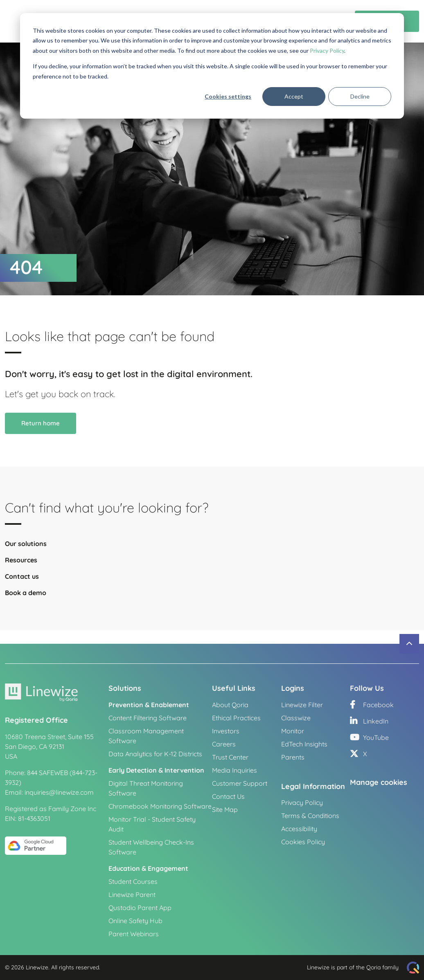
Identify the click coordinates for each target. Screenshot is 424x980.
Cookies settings (228, 96)
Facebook (372, 705)
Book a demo (26, 597)
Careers (224, 744)
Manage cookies (379, 782)
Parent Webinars (134, 934)
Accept (294, 96)
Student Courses (133, 881)
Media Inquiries (235, 770)
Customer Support (240, 783)
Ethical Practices (236, 718)
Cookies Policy (303, 842)
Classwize (296, 718)
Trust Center (230, 757)
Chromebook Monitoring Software (160, 806)
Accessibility (299, 829)
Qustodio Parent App (140, 908)
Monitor (293, 731)
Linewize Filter (302, 705)
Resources (21, 564)
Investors (226, 731)
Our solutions (26, 548)
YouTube (369, 737)
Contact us (22, 581)
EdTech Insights (304, 744)
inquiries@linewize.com (59, 792)
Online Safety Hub (135, 921)
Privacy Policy (327, 51)
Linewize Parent (132, 895)
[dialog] (212, 66)
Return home (41, 428)
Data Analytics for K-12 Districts (155, 754)
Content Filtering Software (148, 718)
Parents (293, 757)
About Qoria (230, 705)
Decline (360, 96)
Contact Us (228, 796)
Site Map (225, 809)
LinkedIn (369, 721)
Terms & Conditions (310, 816)
